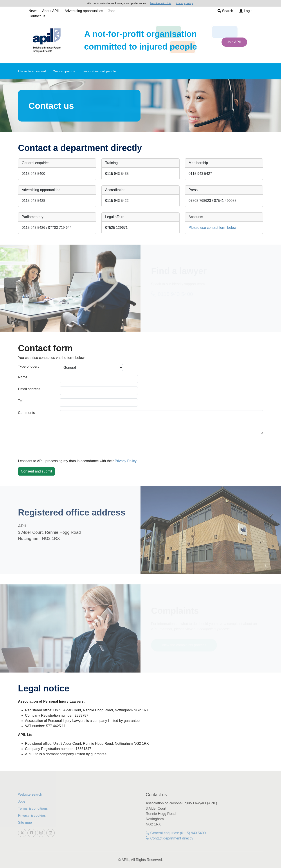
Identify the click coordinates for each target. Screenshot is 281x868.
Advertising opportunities (84, 11)
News (33, 11)
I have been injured (32, 71)
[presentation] (51, 446)
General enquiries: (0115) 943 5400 (176, 833)
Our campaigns (64, 71)
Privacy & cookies (32, 815)
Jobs (112, 11)
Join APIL (234, 42)
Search (225, 11)
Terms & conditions (33, 808)
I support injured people (99, 71)
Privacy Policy (126, 461)
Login (246, 11)
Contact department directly (169, 838)
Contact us (37, 16)
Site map (25, 822)
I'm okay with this (161, 3)
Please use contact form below (213, 228)
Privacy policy (184, 3)
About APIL (51, 11)
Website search (30, 794)
